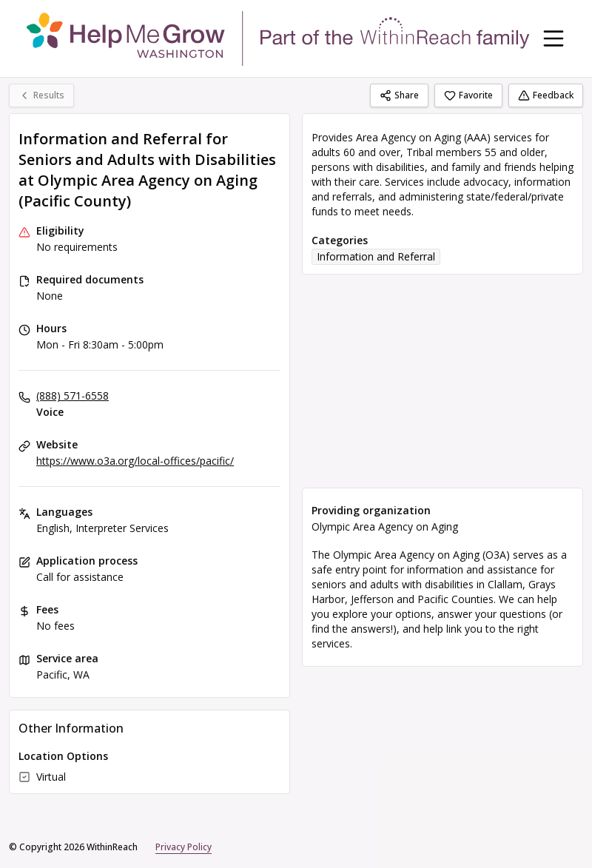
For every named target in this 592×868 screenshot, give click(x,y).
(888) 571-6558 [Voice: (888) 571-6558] (73, 396)
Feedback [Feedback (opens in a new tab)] (546, 95)
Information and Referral (376, 256)
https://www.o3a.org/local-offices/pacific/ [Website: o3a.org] (135, 461)
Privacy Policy (184, 847)
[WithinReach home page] (278, 38)
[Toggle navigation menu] (554, 38)
